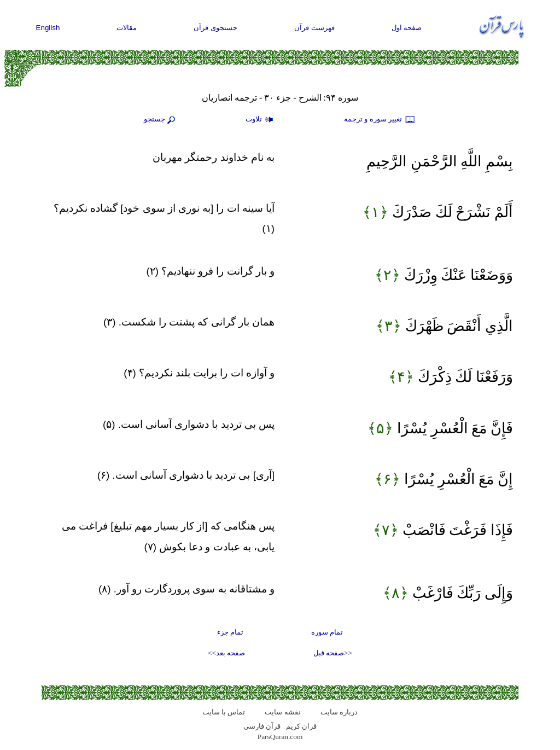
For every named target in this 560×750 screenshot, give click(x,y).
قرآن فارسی (262, 726)
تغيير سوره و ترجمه (380, 120)
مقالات (127, 28)
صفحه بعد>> (226, 653)
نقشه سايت (282, 712)
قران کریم (301, 726)
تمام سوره (327, 632)
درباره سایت (339, 712)
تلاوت (261, 120)
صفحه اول (407, 28)
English (48, 28)
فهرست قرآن (314, 28)
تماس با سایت (224, 712)
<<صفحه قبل (333, 653)
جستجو (161, 120)
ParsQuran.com (280, 737)
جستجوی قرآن (215, 28)
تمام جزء (230, 632)
